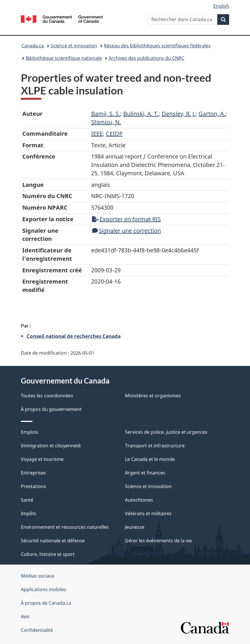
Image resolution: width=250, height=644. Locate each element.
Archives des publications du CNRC (146, 58)
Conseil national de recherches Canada (74, 336)
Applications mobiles (44, 589)
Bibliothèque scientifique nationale (64, 58)
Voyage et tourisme (42, 459)
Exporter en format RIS (126, 219)
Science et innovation (74, 46)
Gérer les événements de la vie (158, 541)
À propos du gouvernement (51, 409)
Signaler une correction (126, 231)
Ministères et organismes (153, 396)
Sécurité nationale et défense (53, 541)
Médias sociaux (38, 576)
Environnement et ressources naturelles (65, 527)
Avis (25, 617)
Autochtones (139, 500)
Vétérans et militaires (148, 513)
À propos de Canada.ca (46, 603)
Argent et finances (145, 473)
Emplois (30, 432)
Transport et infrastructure (155, 446)
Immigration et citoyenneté (51, 446)
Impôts (29, 513)
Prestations (33, 486)
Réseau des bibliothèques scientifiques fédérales (157, 46)
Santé (27, 500)
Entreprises (33, 473)
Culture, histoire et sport (48, 554)
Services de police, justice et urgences (166, 432)
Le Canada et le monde (150, 459)
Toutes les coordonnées (47, 396)
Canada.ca (33, 46)
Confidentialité (37, 630)
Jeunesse (135, 527)
